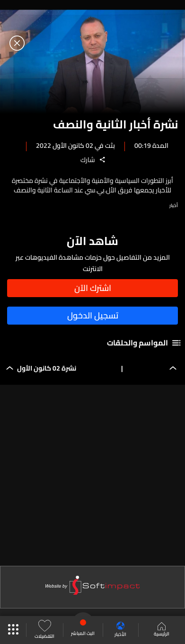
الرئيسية (162, 630)
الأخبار (120, 630)
